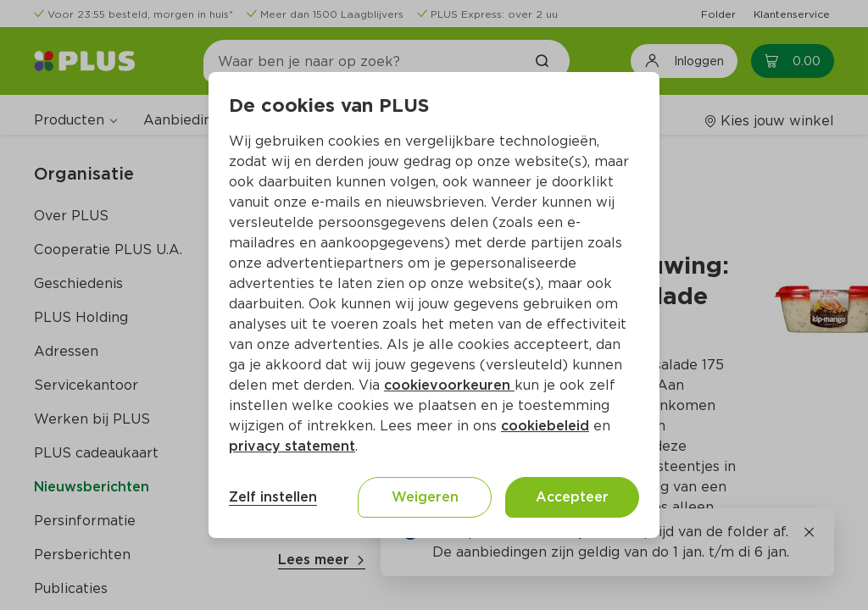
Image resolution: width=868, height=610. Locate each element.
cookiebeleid (545, 426)
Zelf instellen (273, 497)
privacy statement (292, 446)
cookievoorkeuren (449, 385)
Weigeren (425, 497)
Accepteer (572, 497)
